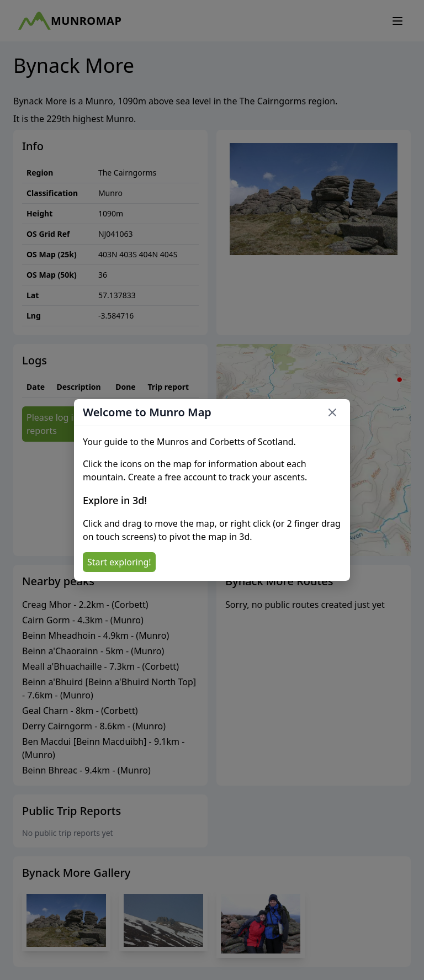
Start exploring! (119, 562)
